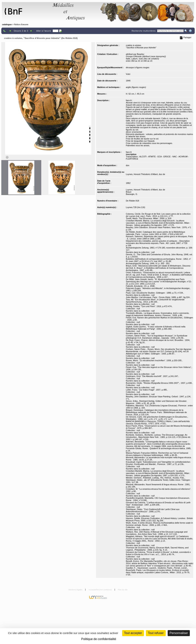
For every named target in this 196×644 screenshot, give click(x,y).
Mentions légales (76, 590)
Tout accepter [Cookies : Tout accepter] (133, 633)
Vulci (128, 74)
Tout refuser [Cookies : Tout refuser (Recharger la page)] (156, 633)
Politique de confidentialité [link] (99, 639)
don (128, 165)
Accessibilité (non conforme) (100, 590)
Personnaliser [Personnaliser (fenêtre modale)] (179, 633)
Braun (129, 192)
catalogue (7, 24)
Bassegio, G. (132, 194)
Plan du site (123, 590)
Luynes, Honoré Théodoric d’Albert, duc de (145, 174)
